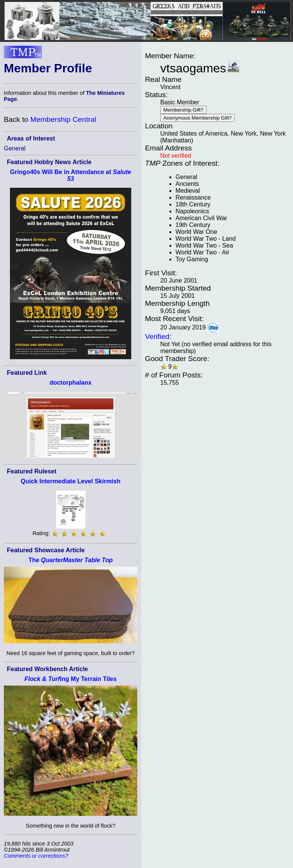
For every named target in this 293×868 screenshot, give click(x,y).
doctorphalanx (71, 383)
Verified (157, 336)
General (15, 148)
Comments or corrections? (36, 856)
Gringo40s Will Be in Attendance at (71, 175)
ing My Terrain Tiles (71, 679)
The (70, 560)
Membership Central (63, 119)
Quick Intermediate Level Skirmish (70, 481)
